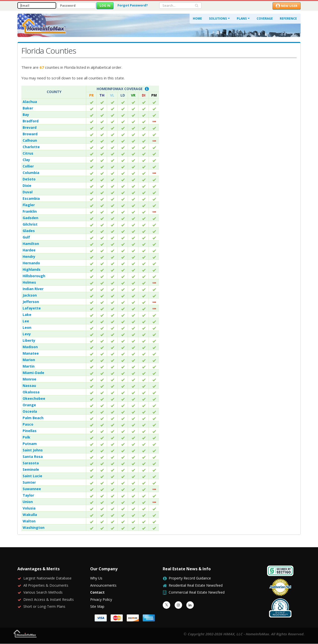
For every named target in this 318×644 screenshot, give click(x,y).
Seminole (31, 469)
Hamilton (31, 244)
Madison (30, 347)
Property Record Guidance (190, 578)
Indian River (33, 289)
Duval (28, 192)
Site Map (97, 606)
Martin (29, 366)
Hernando (31, 263)
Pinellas (30, 431)
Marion (29, 360)
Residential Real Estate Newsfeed (196, 585)
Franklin (30, 211)
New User (287, 6)
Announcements (103, 585)
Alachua (30, 102)
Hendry (29, 256)
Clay (26, 160)
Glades (29, 231)
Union (28, 502)
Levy (27, 334)
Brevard (30, 127)
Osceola (30, 411)
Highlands (32, 269)
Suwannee (32, 489)
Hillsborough (34, 276)
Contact (97, 592)
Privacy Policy (101, 599)
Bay (26, 115)
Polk (26, 437)
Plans (242, 18)
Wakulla (30, 515)
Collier (28, 166)
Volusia (29, 508)
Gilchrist (30, 224)
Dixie (27, 186)
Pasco (28, 424)
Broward (30, 134)
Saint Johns (33, 450)
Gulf (26, 237)
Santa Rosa (33, 457)
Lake (27, 315)
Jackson (30, 295)
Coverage (265, 18)
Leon (27, 327)
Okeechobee (34, 398)
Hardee (29, 250)
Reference (288, 18)
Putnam (30, 444)
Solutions (218, 18)
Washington (34, 527)
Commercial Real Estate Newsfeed (197, 592)
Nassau (29, 386)
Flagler (29, 205)
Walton (29, 521)
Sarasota (31, 463)
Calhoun (30, 140)
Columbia (31, 173)
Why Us (96, 578)
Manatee (31, 353)
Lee (26, 321)
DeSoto (29, 179)
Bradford (31, 121)
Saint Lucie (32, 476)
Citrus (28, 153)
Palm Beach (33, 418)
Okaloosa (31, 392)
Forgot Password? (133, 5)
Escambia (31, 198)
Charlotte (31, 147)
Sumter (29, 482)
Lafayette (32, 308)
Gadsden (30, 218)
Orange (29, 405)
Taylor (28, 495)
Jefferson (31, 302)
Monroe (29, 379)
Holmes (29, 282)
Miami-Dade (33, 373)
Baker (28, 108)
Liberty (29, 340)
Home (197, 18)
